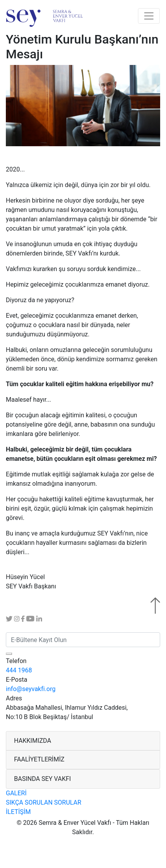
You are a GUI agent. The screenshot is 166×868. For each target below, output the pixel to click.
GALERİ (16, 793)
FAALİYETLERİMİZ (39, 759)
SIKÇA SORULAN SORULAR (44, 802)
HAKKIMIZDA (33, 741)
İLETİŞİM (18, 812)
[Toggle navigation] (149, 16)
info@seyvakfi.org (31, 689)
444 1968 (19, 670)
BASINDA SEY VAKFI (42, 779)
